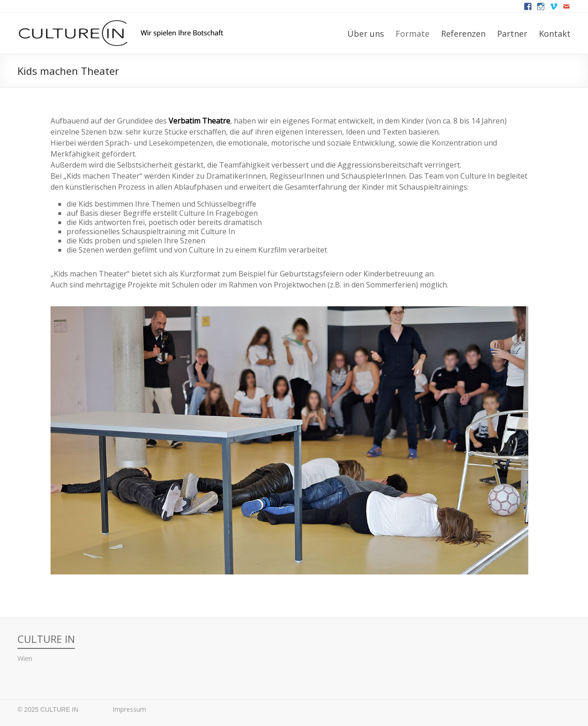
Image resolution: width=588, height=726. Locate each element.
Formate (413, 34)
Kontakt (555, 34)
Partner (512, 34)
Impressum (129, 709)
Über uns (366, 34)
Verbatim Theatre (199, 121)
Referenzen (463, 34)
